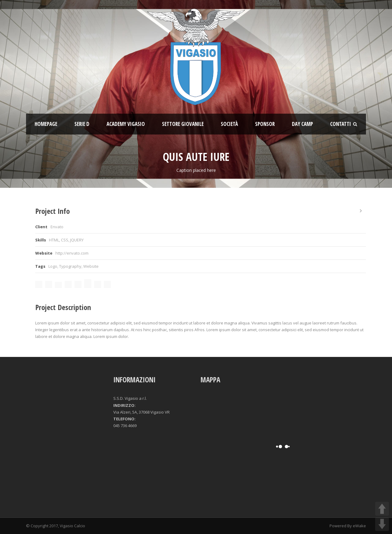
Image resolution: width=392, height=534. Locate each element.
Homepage (46, 124)
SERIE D (82, 124)
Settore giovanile (183, 124)
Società (229, 124)
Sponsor (265, 124)
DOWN (382, 524)
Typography (70, 266)
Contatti (341, 124)
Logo (53, 266)
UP (382, 509)
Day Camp (302, 124)
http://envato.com (72, 253)
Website (91, 266)
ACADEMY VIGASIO (126, 124)
